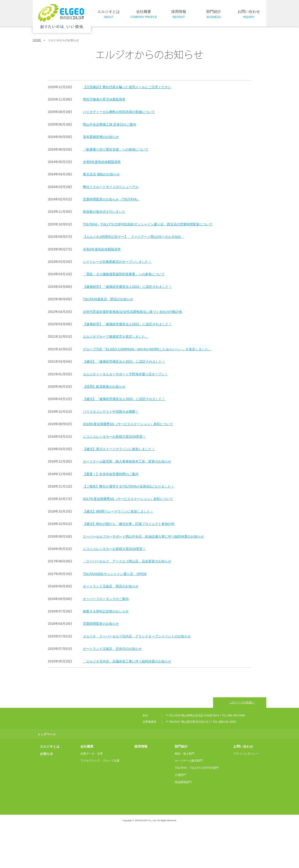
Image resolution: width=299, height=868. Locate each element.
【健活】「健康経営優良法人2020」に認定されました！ (124, 399)
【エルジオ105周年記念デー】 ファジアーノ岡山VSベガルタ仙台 (134, 237)
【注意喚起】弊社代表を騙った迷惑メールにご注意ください (127, 87)
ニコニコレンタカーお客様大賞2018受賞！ (114, 549)
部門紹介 (214, 14)
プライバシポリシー (246, 795)
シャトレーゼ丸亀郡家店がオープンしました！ (117, 262)
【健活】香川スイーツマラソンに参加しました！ (119, 449)
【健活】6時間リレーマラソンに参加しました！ (118, 511)
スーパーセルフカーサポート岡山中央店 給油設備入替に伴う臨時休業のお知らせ (143, 536)
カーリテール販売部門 (189, 802)
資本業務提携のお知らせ (101, 137)
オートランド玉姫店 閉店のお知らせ (111, 586)
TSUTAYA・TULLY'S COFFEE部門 (197, 810)
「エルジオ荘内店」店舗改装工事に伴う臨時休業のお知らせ (127, 661)
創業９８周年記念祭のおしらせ (106, 611)
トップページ (46, 776)
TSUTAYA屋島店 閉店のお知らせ (108, 299)
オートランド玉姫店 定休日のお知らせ (112, 649)
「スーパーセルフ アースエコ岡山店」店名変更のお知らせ (127, 561)
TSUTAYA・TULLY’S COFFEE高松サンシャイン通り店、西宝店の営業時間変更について (148, 224)
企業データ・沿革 (92, 795)
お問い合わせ (249, 14)
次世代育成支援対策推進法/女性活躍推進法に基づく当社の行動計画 (132, 311)
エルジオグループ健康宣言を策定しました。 (116, 336)
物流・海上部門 (185, 795)
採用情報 (179, 14)
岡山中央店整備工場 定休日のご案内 (110, 124)
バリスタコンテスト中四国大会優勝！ (111, 411)
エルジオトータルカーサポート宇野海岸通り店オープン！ (125, 374)
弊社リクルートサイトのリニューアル (111, 187)
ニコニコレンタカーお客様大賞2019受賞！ (114, 436)
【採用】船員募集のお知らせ (104, 387)
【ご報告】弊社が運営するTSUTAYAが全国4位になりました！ (129, 486)
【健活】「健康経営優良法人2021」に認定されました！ (124, 362)
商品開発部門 (183, 824)
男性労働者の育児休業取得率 (104, 99)
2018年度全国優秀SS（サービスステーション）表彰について (128, 424)
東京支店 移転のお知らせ (101, 174)
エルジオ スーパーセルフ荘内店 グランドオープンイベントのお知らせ (137, 636)
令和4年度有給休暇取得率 (102, 249)
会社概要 (144, 14)
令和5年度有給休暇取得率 (102, 162)
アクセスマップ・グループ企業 (100, 802)
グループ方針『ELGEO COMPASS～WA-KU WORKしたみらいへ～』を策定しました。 (147, 349)
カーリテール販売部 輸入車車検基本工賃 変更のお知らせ (127, 461)
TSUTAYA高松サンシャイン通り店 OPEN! (115, 574)
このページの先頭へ (242, 740)
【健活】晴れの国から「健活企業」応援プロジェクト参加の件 (129, 524)
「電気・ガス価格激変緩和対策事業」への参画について (124, 274)
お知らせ (46, 795)
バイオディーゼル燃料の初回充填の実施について (119, 112)
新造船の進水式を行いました (104, 212)
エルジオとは (109, 14)
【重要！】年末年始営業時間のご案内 (111, 474)
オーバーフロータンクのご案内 (106, 599)
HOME (37, 40)
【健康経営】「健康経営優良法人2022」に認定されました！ (127, 324)
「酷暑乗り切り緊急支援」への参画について (116, 149)
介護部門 (180, 817)
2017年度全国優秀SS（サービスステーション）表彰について (128, 499)
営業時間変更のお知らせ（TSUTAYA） (111, 199)
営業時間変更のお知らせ (101, 624)
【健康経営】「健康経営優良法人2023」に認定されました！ (127, 286)
